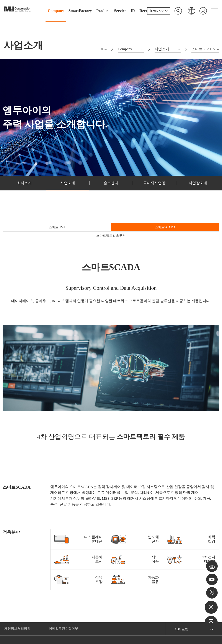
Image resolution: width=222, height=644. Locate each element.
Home (103, 52)
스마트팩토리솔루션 (183, 233)
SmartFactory (80, 11)
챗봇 (211, 562)
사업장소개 (198, 187)
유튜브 (211, 577)
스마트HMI (39, 233)
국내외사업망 (154, 187)
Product (103, 11)
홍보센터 (111, 187)
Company (56, 11)
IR (133, 11)
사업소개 (68, 187)
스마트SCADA (111, 233)
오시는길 (211, 592)
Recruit (146, 11)
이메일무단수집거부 (66, 609)
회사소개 (24, 187)
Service (120, 11)
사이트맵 (181, 609)
